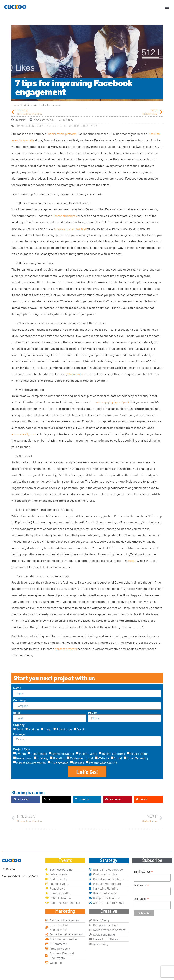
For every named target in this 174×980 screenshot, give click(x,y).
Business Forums (114, 754)
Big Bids (79, 763)
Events (21, 754)
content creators (66, 649)
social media (89, 126)
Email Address (143, 871)
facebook (52, 126)
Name (17, 688)
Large (48, 729)
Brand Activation (63, 754)
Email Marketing (137, 758)
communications (26, 126)
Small (20, 729)
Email (17, 713)
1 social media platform (62, 134)
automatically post (24, 434)
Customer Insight (82, 758)
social (77, 126)
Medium (34, 729)
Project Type (22, 749)
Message (19, 734)
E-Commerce (60, 763)
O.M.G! (81, 729)
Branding (59, 758)
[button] (167, 7)
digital (41, 126)
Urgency (19, 725)
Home (15, 105)
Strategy (42, 758)
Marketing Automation (31, 763)
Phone (92, 713)
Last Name (141, 899)
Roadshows (24, 758)
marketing (65, 126)
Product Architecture (103, 763)
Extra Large (64, 729)
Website (104, 758)
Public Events (88, 754)
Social (118, 758)
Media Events (139, 754)
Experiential (39, 754)
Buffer (132, 561)
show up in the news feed (70, 228)
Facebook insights (65, 216)
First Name (141, 885)
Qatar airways (75, 374)
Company (20, 700)
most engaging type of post (111, 402)
